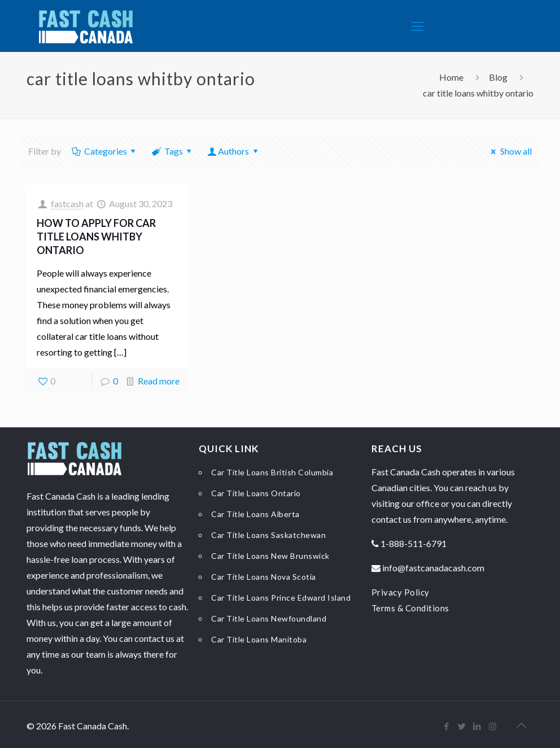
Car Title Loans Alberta (255, 514)
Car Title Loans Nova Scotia (264, 577)
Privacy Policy (401, 592)
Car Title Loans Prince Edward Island (281, 598)
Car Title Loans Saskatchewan (268, 535)
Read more (159, 381)
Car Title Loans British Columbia (272, 472)
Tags (172, 151)
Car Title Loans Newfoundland (269, 618)
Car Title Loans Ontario (256, 493)
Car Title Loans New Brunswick (270, 556)
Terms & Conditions (410, 608)
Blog (498, 77)
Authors (234, 151)
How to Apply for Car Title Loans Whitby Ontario (96, 237)
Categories (104, 151)
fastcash (67, 204)
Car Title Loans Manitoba (259, 639)
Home (451, 77)
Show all (509, 151)
